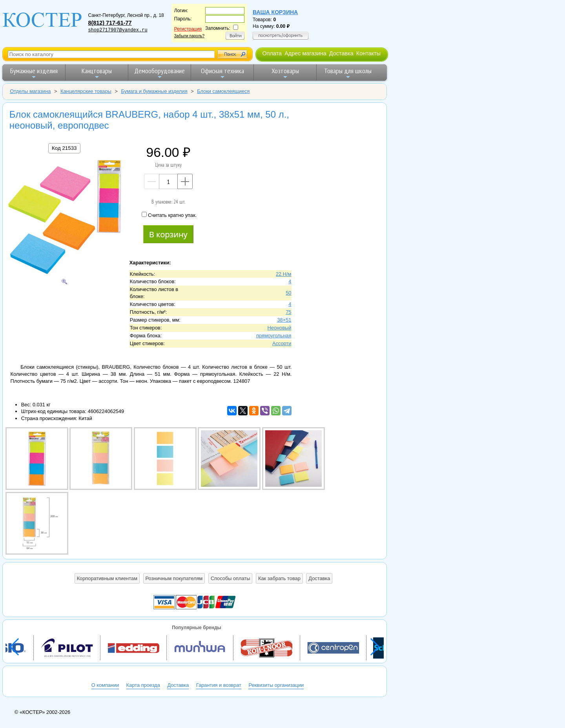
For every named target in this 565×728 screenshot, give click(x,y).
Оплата (272, 53)
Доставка (341, 53)
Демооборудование (159, 73)
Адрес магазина (305, 53)
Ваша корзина (275, 12)
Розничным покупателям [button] (174, 578)
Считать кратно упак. (169, 215)
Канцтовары (97, 73)
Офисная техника (222, 73)
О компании (105, 685)
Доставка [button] (319, 578)
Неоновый (280, 328)
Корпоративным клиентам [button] (107, 578)
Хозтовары (285, 73)
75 (288, 312)
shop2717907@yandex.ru (118, 30)
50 (288, 293)
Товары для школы (348, 73)
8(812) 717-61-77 (110, 23)
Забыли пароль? (189, 36)
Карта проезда (143, 685)
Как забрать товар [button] (279, 578)
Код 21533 (64, 148)
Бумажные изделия (34, 73)
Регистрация (188, 29)
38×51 (284, 320)
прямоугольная (274, 336)
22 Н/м (283, 274)
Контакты (368, 53)
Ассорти (282, 343)
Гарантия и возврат (219, 685)
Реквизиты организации (276, 685)
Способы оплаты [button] (230, 578)
